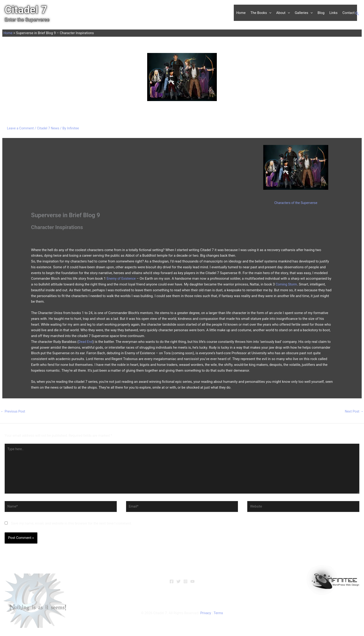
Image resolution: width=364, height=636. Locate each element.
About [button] (283, 13)
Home (241, 13)
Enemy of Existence (122, 279)
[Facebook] (172, 584)
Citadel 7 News (50, 128)
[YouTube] (192, 584)
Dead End (86, 342)
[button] (269, 13)
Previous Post (13, 412)
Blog (321, 13)
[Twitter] (179, 584)
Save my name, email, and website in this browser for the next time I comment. (71, 526)
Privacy (205, 616)
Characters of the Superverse (296, 203)
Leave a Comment (21, 128)
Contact (348, 13)
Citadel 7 (26, 10)
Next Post (354, 412)
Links (333, 13)
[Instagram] (185, 584)
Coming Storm (287, 284)
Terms (218, 616)
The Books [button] (261, 13)
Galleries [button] (304, 13)
